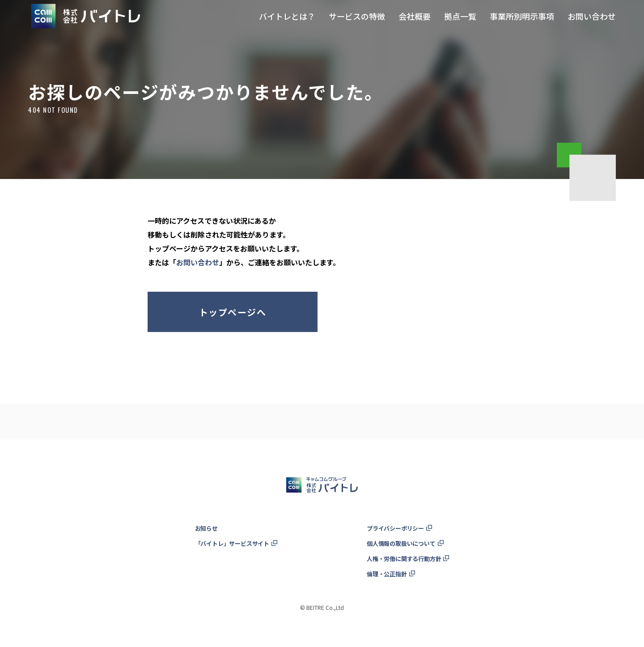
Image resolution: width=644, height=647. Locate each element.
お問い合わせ (198, 262)
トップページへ (233, 312)
